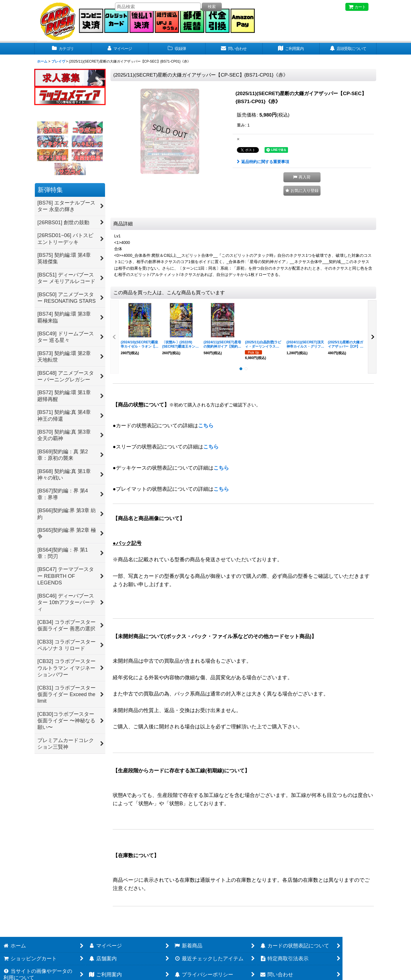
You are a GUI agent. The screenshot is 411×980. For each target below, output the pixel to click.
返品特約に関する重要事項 (263, 162)
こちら (206, 426)
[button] (302, 177)
